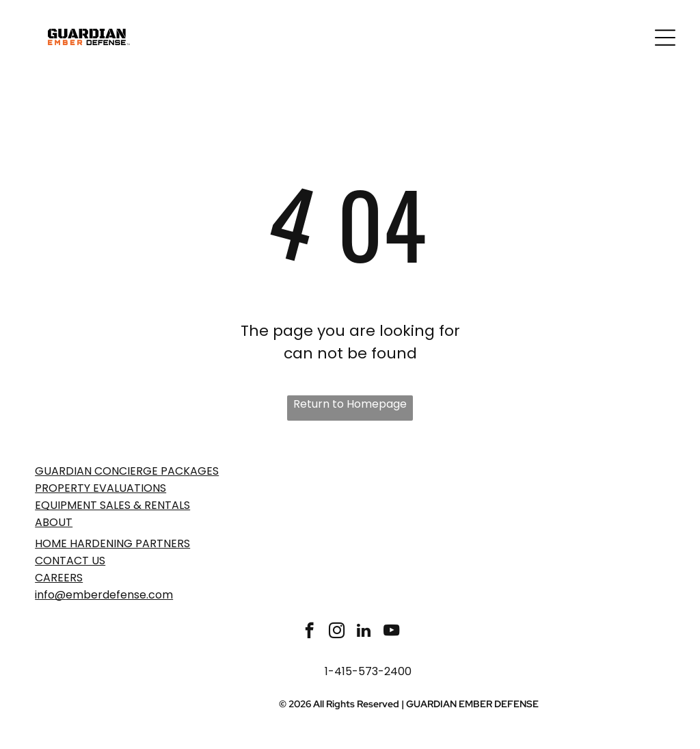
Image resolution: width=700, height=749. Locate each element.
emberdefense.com (119, 595)
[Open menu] (665, 38)
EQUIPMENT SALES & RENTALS (112, 505)
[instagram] (337, 632)
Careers (59, 578)
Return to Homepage (350, 404)
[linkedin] (364, 632)
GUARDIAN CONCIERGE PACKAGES (127, 471)
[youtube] (391, 632)
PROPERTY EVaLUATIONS (100, 488)
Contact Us (70, 561)
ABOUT (54, 522)
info (45, 595)
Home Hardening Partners (112, 543)
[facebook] (309, 632)
